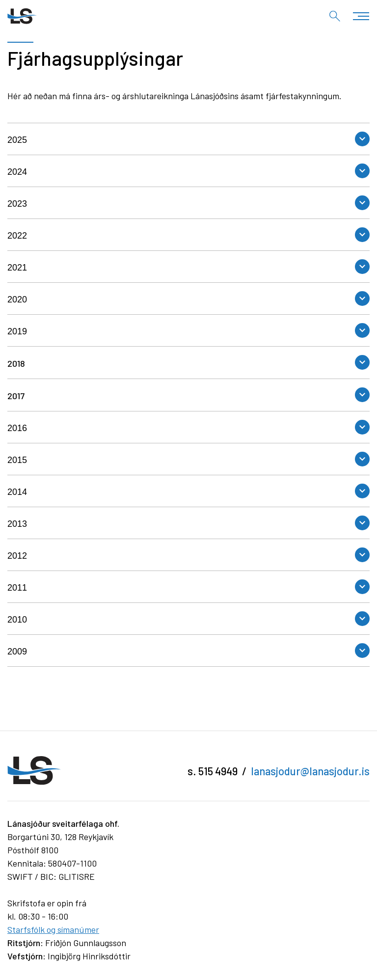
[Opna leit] (335, 16)
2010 (17, 620)
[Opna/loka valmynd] (361, 16)
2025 (17, 140)
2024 (17, 172)
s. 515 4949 (213, 771)
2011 (17, 588)
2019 (17, 331)
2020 (17, 299)
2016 (17, 428)
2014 (17, 492)
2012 (17, 556)
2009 (17, 652)
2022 (17, 236)
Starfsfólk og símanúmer (53, 929)
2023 (17, 204)
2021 (17, 268)
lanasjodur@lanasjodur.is (310, 771)
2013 (17, 524)
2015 (17, 460)
